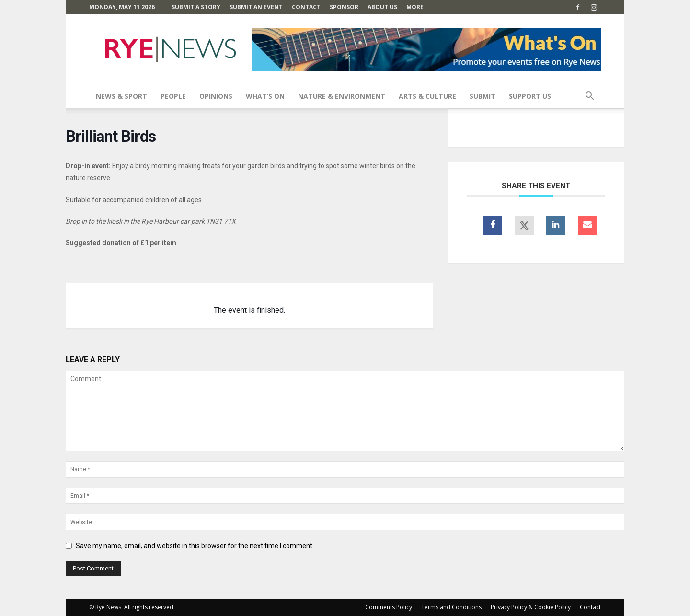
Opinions (216, 96)
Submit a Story (196, 7)
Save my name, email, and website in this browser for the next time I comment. (195, 546)
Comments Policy (389, 607)
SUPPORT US (530, 96)
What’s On (265, 96)
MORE (415, 7)
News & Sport (121, 96)
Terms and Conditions (451, 607)
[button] (589, 97)
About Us (382, 7)
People (173, 96)
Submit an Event (256, 7)
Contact (306, 7)
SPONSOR (344, 7)
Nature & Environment (342, 96)
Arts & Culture (427, 96)
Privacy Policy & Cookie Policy (531, 607)
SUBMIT (483, 96)
